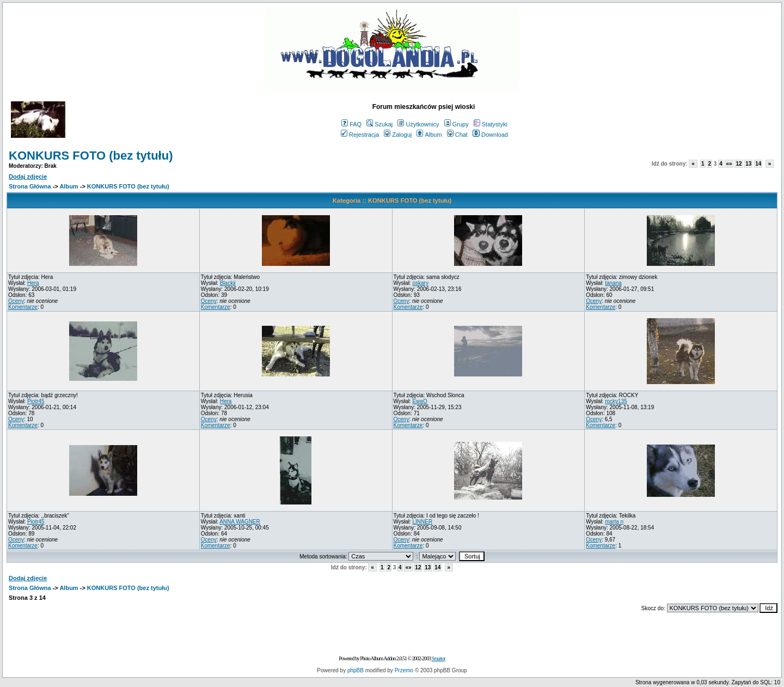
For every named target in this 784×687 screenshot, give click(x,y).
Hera (33, 283)
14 (758, 164)
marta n (614, 522)
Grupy (457, 124)
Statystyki (491, 124)
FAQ (351, 124)
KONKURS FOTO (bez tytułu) (91, 156)
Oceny (16, 301)
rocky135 (616, 401)
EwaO (419, 401)
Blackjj (228, 283)
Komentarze (23, 307)
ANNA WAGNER (240, 522)
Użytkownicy (418, 124)
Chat (457, 135)
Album (429, 135)
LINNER (422, 522)
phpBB (356, 670)
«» (729, 164)
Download (490, 135)
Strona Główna (30, 186)
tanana (613, 283)
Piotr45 (36, 401)
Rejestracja (360, 135)
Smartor (438, 658)
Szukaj (379, 124)
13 (748, 164)
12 (739, 164)
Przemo (404, 670)
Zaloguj (398, 135)
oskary (420, 283)
